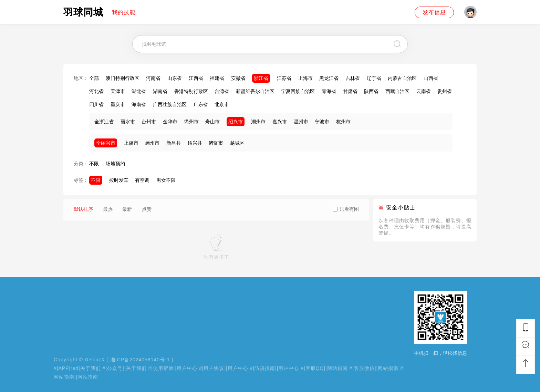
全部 (94, 78)
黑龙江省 (329, 78)
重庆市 (118, 104)
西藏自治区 (397, 91)
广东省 (201, 104)
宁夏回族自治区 (298, 91)
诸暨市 (216, 143)
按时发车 (119, 180)
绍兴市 (236, 122)
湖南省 (160, 91)
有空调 (142, 180)
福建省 (217, 78)
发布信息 (434, 12)
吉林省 (353, 78)
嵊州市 (152, 143)
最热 (108, 209)
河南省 (153, 78)
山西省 (431, 78)
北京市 (222, 104)
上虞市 (131, 143)
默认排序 (83, 209)
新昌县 (174, 143)
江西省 (196, 78)
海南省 (139, 104)
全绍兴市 (106, 143)
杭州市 (343, 122)
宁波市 (322, 122)
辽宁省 (374, 78)
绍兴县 (195, 143)
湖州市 (258, 122)
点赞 (147, 209)
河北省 (96, 91)
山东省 (175, 78)
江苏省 (284, 78)
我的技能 (124, 12)
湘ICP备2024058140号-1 (140, 360)
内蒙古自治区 (402, 78)
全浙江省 (104, 122)
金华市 (170, 122)
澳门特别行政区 (123, 78)
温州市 (301, 122)
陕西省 (371, 91)
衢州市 (191, 122)
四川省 (96, 104)
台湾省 (222, 91)
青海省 (329, 91)
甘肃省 (350, 91)
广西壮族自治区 (170, 104)
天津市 (118, 91)
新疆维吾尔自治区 (255, 91)
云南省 (424, 91)
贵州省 (445, 91)
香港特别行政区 (191, 91)
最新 (127, 209)
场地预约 (115, 164)
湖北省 (139, 91)
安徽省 (238, 78)
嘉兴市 (280, 122)
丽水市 (128, 122)
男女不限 (166, 180)
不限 (94, 164)
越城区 (237, 143)
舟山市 (212, 122)
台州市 (149, 122)
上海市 (305, 78)
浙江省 (261, 78)
